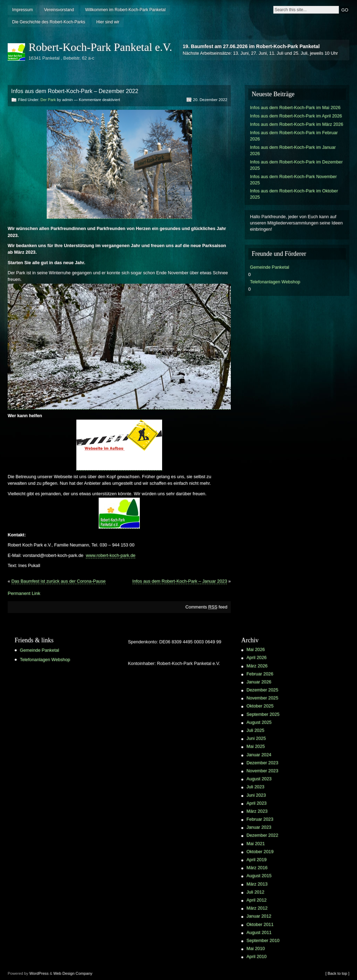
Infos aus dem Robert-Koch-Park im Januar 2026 (293, 150)
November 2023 (262, 771)
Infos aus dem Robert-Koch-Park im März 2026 (297, 124)
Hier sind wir (108, 22)
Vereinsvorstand (59, 10)
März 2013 (257, 884)
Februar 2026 (260, 674)
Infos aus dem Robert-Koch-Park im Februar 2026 (294, 136)
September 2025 (263, 714)
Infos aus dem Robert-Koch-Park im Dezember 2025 (296, 165)
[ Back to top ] (337, 973)
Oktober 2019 (260, 852)
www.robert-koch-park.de (111, 555)
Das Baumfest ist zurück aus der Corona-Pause (59, 581)
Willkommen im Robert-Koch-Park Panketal (125, 10)
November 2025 (262, 698)
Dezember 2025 (262, 690)
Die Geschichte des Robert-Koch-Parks (49, 22)
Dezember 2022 (262, 835)
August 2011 (259, 932)
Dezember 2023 (262, 763)
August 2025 (259, 722)
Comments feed (206, 607)
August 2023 (259, 779)
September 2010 (263, 940)
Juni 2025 (256, 738)
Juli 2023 (255, 787)
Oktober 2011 (260, 924)
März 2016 (257, 868)
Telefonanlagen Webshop (275, 282)
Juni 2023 (256, 795)
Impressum (22, 10)
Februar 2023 (260, 819)
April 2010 (257, 956)
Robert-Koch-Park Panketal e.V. (100, 47)
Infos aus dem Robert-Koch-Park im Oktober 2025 (294, 194)
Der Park (48, 100)
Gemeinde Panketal (269, 267)
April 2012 (257, 900)
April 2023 (257, 803)
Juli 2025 (255, 730)
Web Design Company (73, 973)
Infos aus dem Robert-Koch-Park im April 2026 (296, 116)
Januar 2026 (259, 682)
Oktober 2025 (260, 706)
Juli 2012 (255, 892)
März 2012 (257, 908)
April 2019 (257, 860)
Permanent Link (24, 593)
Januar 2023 (259, 827)
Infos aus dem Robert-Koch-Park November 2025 (293, 180)
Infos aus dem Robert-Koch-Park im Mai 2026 (295, 108)
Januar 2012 (259, 916)
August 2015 (259, 876)
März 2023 (257, 811)
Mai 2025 (256, 746)
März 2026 (257, 666)
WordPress (39, 973)
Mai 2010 (256, 948)
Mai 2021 (256, 844)
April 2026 (257, 657)
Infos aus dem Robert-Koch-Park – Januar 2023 (180, 581)
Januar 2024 (259, 755)
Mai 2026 (256, 649)
